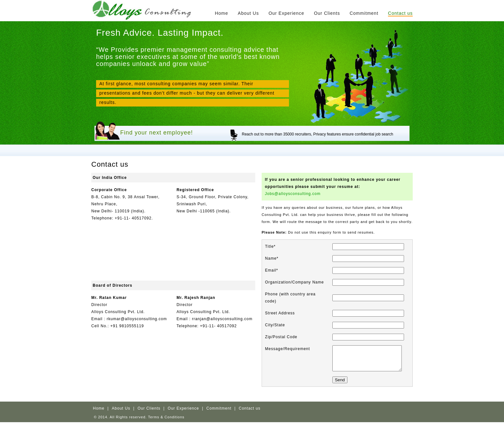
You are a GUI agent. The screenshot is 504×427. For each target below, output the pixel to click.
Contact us (400, 13)
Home (221, 13)
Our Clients (327, 13)
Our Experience (286, 13)
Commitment (364, 13)
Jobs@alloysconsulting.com (293, 194)
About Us (248, 13)
